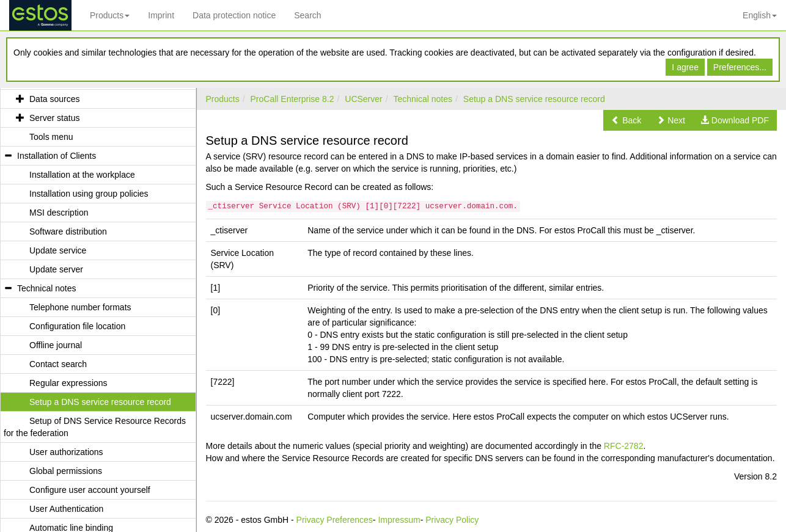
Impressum (399, 520)
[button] (626, 120)
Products (110, 15)
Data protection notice (234, 15)
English (760, 15)
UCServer (363, 99)
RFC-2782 (624, 446)
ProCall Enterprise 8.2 (292, 99)
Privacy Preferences (335, 520)
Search (307, 15)
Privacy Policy (452, 520)
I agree (685, 67)
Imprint (161, 15)
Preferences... (740, 67)
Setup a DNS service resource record (534, 99)
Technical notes (423, 99)
